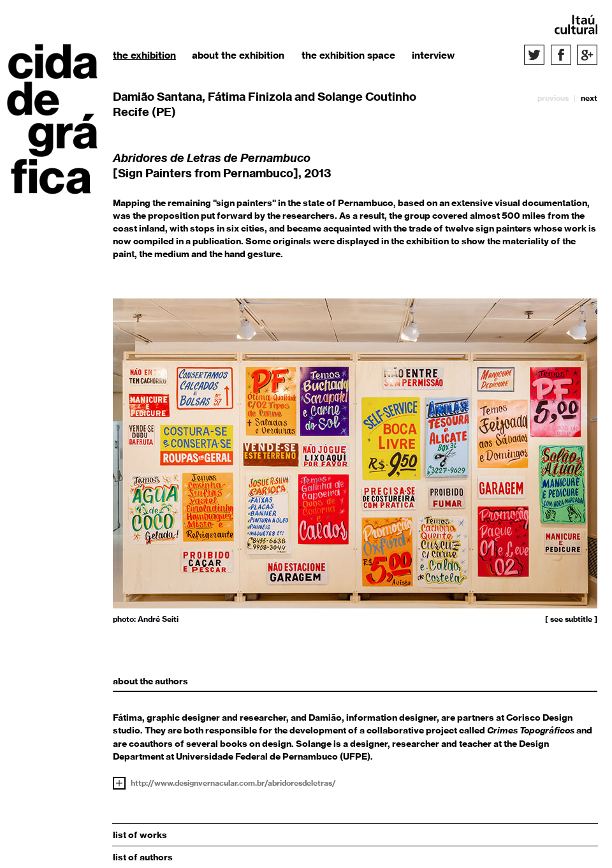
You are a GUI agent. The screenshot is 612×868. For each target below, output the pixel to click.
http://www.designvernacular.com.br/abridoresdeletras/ (233, 783)
